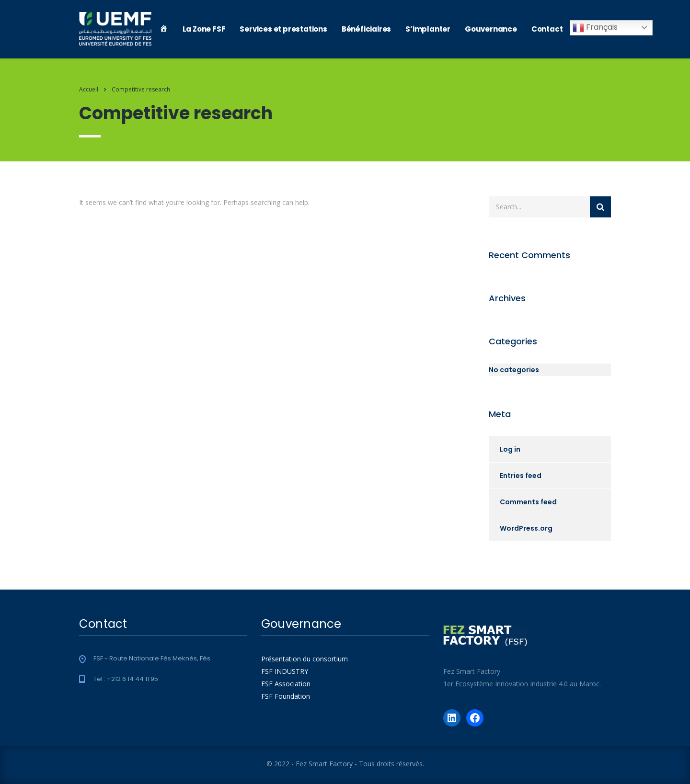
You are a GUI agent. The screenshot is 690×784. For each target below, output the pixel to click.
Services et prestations (283, 29)
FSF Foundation (286, 696)
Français (595, 28)
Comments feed (528, 502)
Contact (547, 29)
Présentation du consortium (305, 659)
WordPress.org (526, 528)
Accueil (89, 89)
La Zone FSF (204, 29)
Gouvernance (491, 29)
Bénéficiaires (366, 29)
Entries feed (521, 476)
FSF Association (286, 684)
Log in (510, 449)
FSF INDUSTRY (285, 671)
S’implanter (428, 29)
